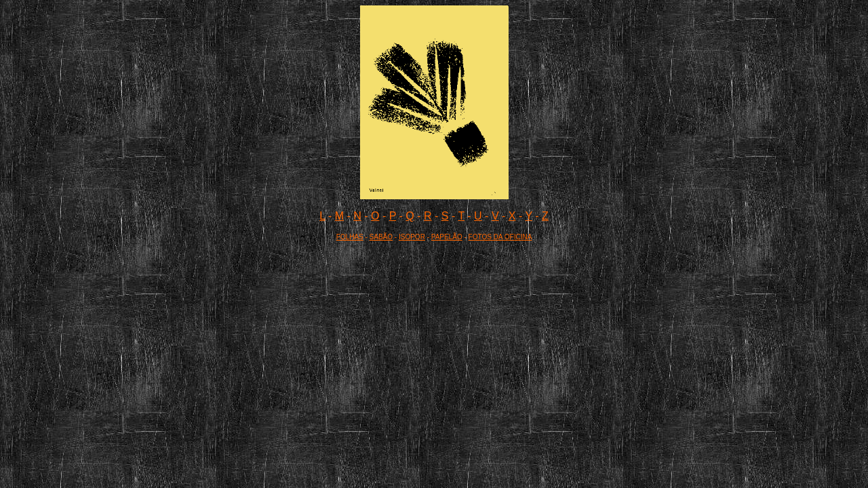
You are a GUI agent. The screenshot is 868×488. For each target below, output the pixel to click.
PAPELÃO (447, 237)
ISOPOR (412, 237)
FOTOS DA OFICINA (500, 237)
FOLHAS (350, 237)
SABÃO (381, 237)
